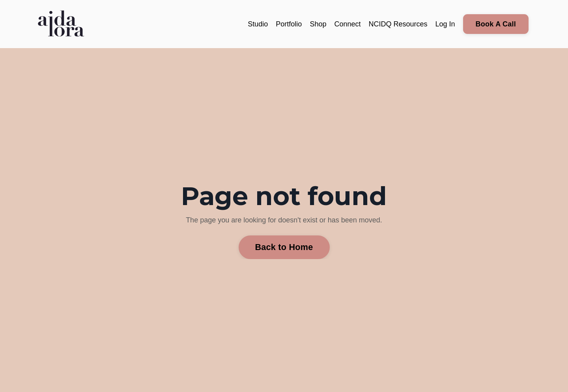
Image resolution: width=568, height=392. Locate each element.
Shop (318, 24)
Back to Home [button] (284, 247)
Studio (258, 24)
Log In (445, 24)
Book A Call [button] (496, 24)
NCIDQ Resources (398, 24)
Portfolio (289, 24)
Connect (347, 24)
